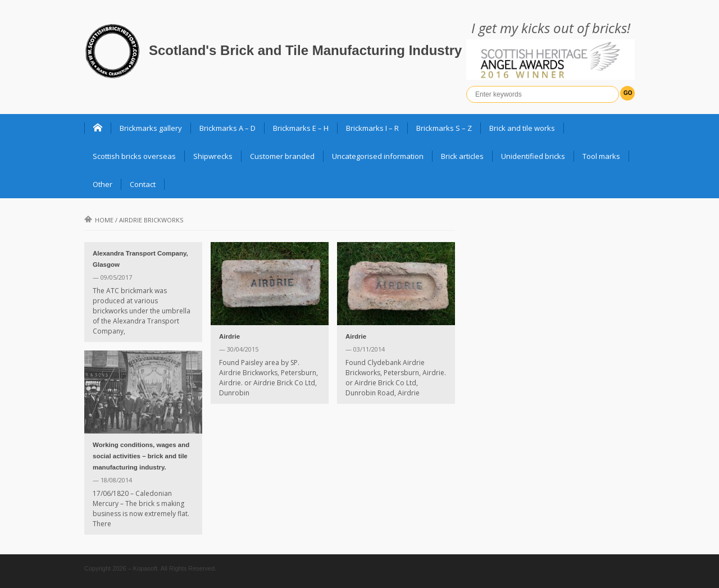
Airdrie (229, 336)
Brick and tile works (522, 128)
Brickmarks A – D (227, 128)
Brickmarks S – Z (444, 128)
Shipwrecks (213, 156)
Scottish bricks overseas (134, 156)
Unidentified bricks (533, 156)
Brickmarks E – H (301, 128)
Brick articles (462, 156)
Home (99, 220)
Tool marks (601, 156)
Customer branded (282, 156)
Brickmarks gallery (151, 128)
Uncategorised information (378, 156)
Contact (143, 184)
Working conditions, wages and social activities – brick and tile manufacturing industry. (141, 456)
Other (103, 184)
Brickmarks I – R (372, 128)
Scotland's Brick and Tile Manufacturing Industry (305, 50)
